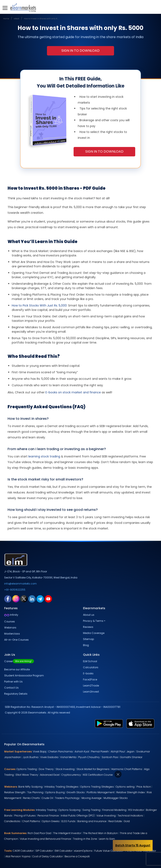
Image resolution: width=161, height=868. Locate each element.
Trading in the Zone (85, 839)
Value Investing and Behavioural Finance (45, 839)
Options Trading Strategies (97, 787)
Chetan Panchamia (60, 751)
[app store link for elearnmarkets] (140, 723)
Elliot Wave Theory (27, 775)
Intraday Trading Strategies (61, 787)
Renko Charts (31, 798)
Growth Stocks (76, 792)
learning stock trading (44, 456)
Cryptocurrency (71, 775)
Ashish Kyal (82, 751)
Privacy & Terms (93, 621)
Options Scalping (69, 810)
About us (89, 615)
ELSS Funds (68, 821)
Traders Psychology (67, 798)
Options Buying (55, 792)
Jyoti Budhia (31, 757)
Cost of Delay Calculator (47, 856)
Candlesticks (12, 821)
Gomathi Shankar (131, 757)
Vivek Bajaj (40, 751)
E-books (88, 673)
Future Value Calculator (109, 851)
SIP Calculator (44, 851)
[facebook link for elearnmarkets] (8, 599)
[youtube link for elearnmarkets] (48, 599)
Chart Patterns (31, 821)
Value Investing (106, 816)
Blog (86, 645)
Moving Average (92, 798)
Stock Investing (65, 769)
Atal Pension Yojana (18, 856)
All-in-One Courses (16, 640)
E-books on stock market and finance (73, 392)
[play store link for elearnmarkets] (109, 723)
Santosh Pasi (110, 757)
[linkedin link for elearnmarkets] (32, 599)
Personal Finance (48, 816)
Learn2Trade (91, 686)
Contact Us (11, 688)
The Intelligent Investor (67, 833)
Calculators (91, 667)
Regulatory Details (16, 694)
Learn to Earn (107, 839)
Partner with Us (13, 682)
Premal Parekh (100, 751)
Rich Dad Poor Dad (39, 833)
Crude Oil (47, 798)
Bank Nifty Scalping (30, 787)
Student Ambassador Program (24, 675)
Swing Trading (91, 810)
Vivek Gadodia (49, 757)
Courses (10, 621)
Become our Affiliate (17, 669)
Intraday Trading (46, 810)
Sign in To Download (80, 51)
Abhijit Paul (118, 751)
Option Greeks (51, 821)
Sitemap (88, 639)
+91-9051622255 (15, 590)
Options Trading (27, 769)
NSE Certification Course (98, 775)
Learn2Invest (91, 692)
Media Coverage (94, 633)
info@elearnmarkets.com (20, 584)
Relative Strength (15, 792)
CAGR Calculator (23, 851)
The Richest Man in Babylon (100, 833)
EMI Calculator (64, 851)
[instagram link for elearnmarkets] (16, 599)
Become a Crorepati (77, 856)
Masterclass (12, 634)
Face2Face (90, 679)
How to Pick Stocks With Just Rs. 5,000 (39, 305)
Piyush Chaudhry (89, 757)
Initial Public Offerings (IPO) (78, 816)
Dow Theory (46, 769)
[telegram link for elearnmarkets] (40, 599)
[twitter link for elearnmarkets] (24, 599)
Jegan (130, 751)
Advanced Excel (50, 775)
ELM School (90, 661)
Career (19, 661)
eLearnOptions (83, 851)
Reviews (88, 627)
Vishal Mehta (68, 757)
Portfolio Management (101, 792)
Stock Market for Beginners (93, 769)
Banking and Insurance (92, 821)
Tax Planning (35, 792)
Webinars (10, 628)
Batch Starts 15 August (133, 845)
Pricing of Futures (25, 816)
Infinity (11, 615)
